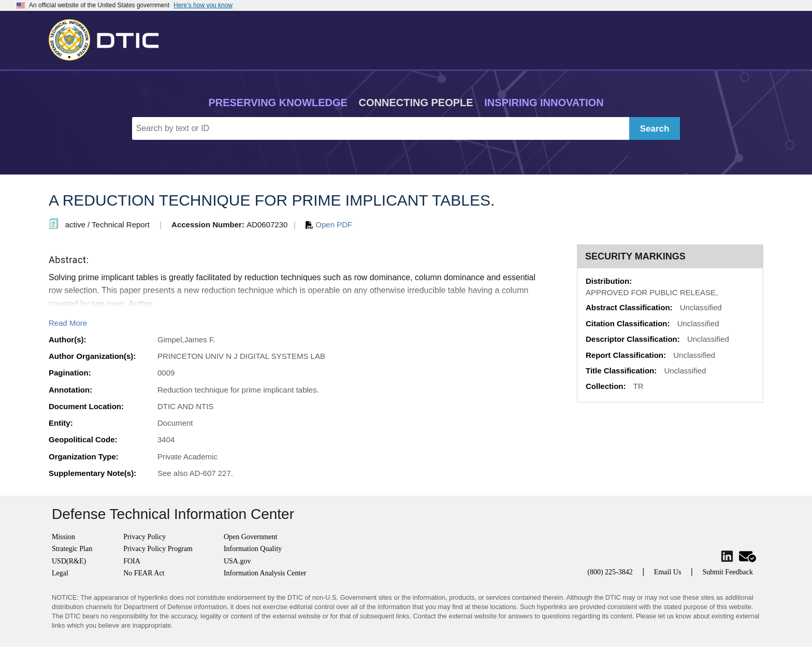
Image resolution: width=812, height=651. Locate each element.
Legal (60, 573)
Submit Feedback (728, 572)
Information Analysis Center (265, 573)
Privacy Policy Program (158, 549)
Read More (68, 323)
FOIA (132, 561)
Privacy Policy (144, 537)
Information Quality (253, 549)
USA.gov (237, 561)
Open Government (251, 537)
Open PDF (329, 225)
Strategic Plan (72, 549)
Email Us (668, 572)
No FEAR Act (144, 573)
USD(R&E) (69, 561)
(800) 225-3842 (610, 572)
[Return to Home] (108, 38)
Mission (63, 537)
